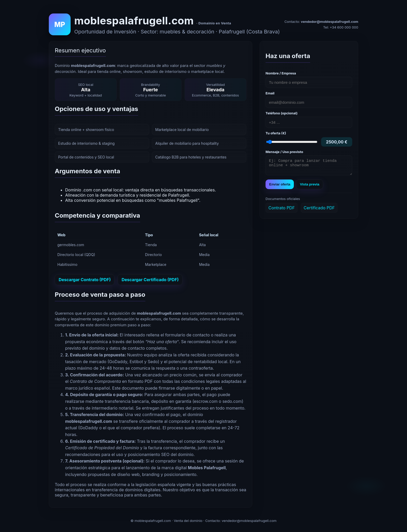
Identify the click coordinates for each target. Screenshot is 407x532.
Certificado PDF (319, 210)
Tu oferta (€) (276, 133)
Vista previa (310, 187)
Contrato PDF (281, 210)
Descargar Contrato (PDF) (85, 280)
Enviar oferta (280, 187)
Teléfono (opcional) (281, 113)
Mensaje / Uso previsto (284, 152)
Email (270, 93)
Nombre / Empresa (281, 73)
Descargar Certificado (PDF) (150, 280)
